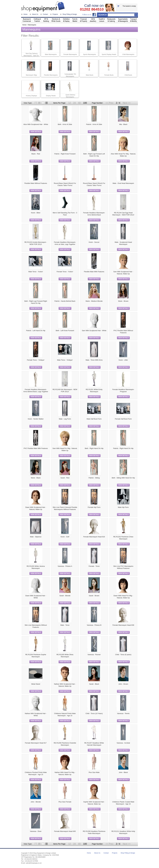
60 (79, 103)
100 (85, 103)
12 (69, 103)
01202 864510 (92, 9)
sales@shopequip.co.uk (34, 863)
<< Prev (109, 103)
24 (74, 103)
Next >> (127, 103)
